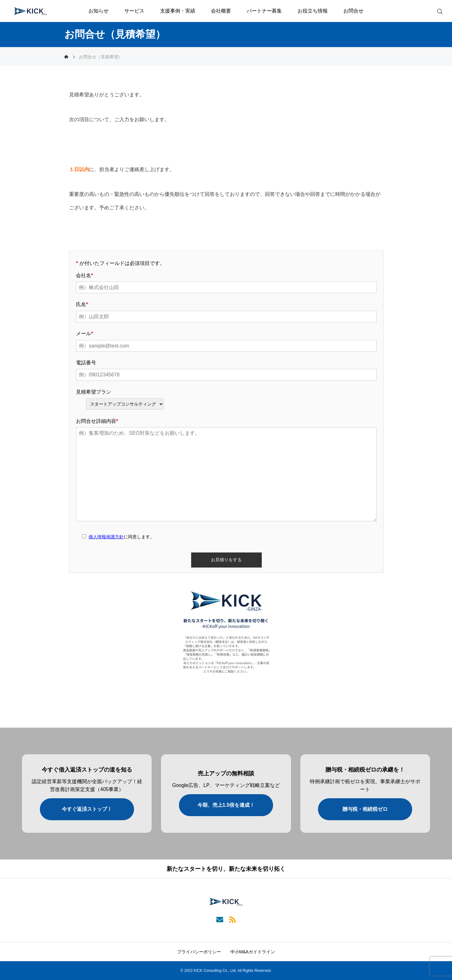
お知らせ (99, 11)
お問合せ (353, 11)
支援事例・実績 (178, 11)
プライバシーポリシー (199, 952)
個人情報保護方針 (106, 537)
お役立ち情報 (313, 11)
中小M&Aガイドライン (253, 952)
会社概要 (221, 11)
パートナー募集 (264, 11)
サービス (134, 11)
